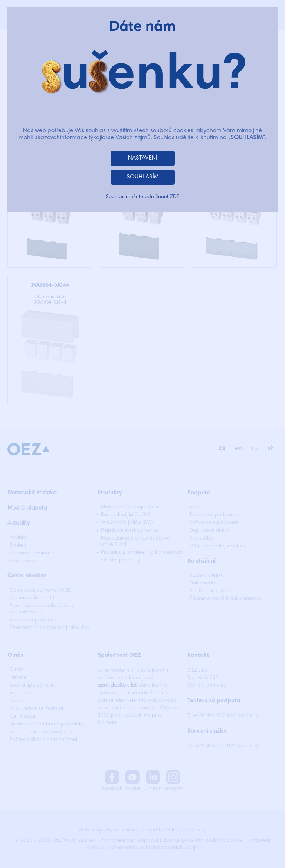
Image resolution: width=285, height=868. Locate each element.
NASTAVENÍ (143, 158)
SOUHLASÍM (143, 177)
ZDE (175, 197)
